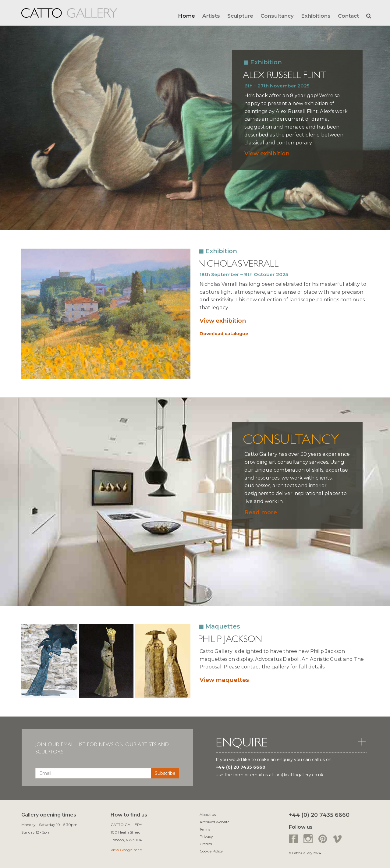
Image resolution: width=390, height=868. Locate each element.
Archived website (214, 822)
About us (208, 815)
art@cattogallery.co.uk (299, 775)
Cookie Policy (211, 851)
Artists (211, 16)
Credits (206, 844)
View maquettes (224, 680)
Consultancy (277, 16)
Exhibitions (316, 16)
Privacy (206, 836)
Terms (205, 829)
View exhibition (267, 153)
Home (186, 16)
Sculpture (240, 16)
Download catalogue (224, 334)
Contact (348, 16)
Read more (261, 512)
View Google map (126, 850)
